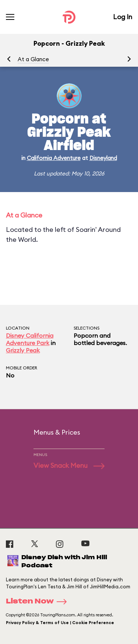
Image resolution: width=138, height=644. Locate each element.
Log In (123, 17)
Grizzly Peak (23, 350)
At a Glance (33, 59)
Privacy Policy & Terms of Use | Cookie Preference (60, 623)
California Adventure (54, 158)
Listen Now (39, 602)
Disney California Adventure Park (30, 339)
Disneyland (103, 158)
